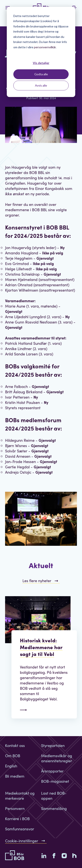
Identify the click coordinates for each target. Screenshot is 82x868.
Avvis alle (41, 85)
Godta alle (41, 74)
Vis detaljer (41, 63)
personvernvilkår (45, 47)
